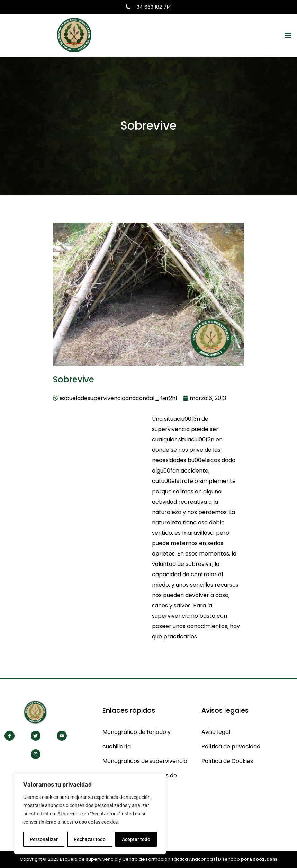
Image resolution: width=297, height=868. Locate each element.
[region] (90, 814)
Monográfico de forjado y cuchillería (137, 739)
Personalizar (44, 839)
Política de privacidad (231, 746)
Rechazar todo (90, 839)
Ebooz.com (264, 859)
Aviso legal (216, 732)
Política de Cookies (227, 761)
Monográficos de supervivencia (145, 761)
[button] (288, 35)
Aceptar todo (136, 839)
